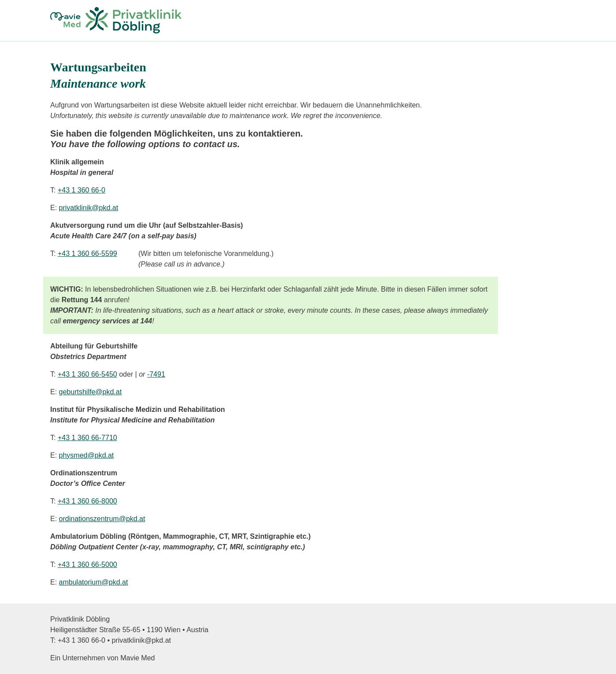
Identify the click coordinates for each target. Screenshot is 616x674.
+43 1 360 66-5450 (87, 374)
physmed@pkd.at (87, 455)
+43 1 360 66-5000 (87, 565)
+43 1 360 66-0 (82, 190)
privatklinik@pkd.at (89, 208)
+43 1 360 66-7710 (87, 438)
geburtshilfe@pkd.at (91, 392)
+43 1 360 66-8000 (87, 501)
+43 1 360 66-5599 (87, 254)
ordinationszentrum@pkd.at (102, 519)
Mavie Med (137, 658)
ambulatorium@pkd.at (94, 582)
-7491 (156, 374)
